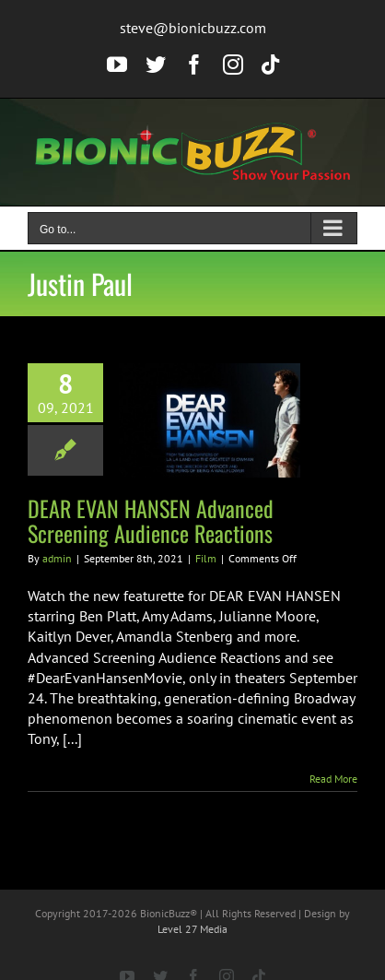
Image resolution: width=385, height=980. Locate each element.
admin (57, 558)
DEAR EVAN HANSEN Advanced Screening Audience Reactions (151, 520)
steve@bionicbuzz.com (193, 28)
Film (206, 558)
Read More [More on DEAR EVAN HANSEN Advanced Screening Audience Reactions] (333, 779)
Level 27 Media (192, 929)
